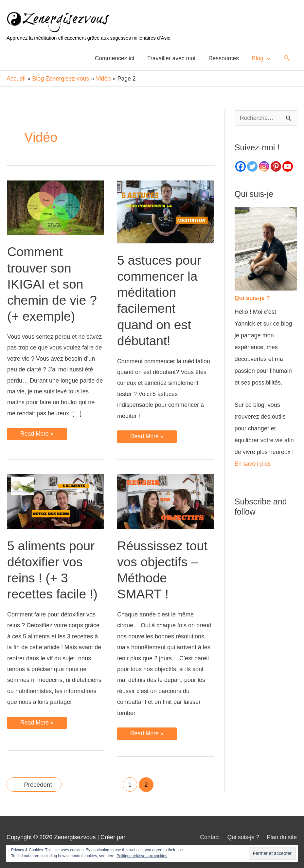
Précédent (35, 783)
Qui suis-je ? (243, 836)
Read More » (37, 434)
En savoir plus (253, 462)
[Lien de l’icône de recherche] (287, 58)
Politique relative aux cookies (142, 856)
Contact (209, 836)
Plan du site (282, 836)
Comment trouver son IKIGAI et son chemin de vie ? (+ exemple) (53, 283)
